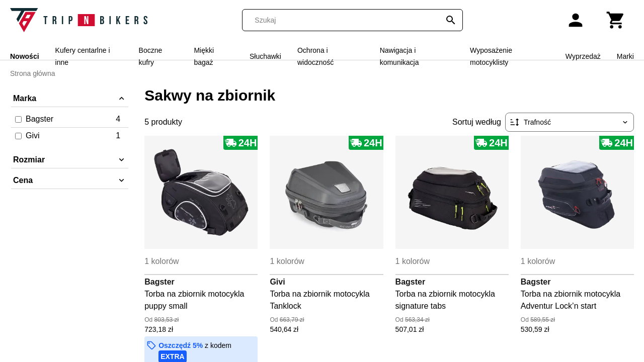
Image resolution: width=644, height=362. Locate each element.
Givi (277, 282)
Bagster (159, 282)
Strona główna (33, 73)
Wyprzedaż (583, 56)
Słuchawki (265, 56)
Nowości (25, 56)
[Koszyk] (616, 20)
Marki (625, 56)
